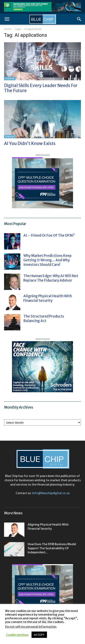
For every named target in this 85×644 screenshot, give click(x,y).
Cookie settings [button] (17, 635)
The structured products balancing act (44, 319)
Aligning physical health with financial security (48, 298)
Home (8, 29)
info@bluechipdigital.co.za (51, 493)
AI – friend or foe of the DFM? (49, 235)
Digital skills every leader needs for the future (41, 88)
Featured (10, 79)
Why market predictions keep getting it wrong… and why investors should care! (47, 260)
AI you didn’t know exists (30, 143)
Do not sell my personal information (31, 627)
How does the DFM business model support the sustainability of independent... (52, 548)
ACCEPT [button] (39, 635)
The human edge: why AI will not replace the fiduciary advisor (51, 278)
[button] (7, 19)
